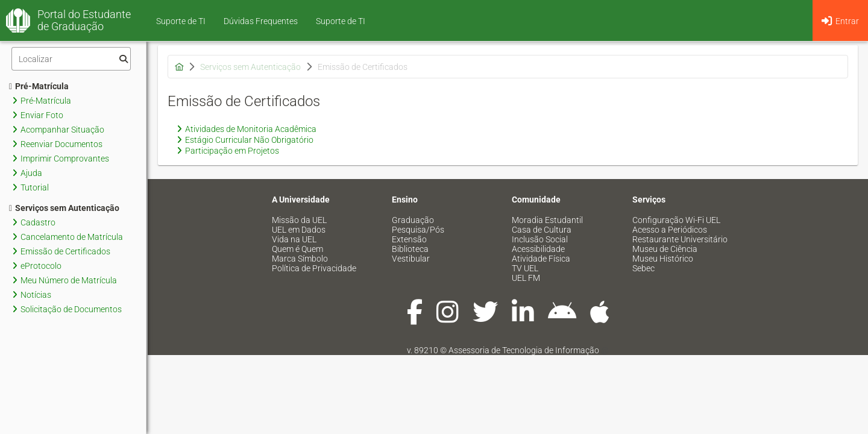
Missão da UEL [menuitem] (299, 220)
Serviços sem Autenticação (64, 208)
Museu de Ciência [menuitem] (665, 249)
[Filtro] (71, 59)
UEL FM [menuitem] (526, 278)
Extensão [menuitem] (409, 239)
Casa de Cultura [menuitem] (542, 230)
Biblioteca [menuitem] (410, 249)
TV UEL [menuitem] (525, 268)
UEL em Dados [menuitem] (299, 230)
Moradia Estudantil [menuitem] (547, 220)
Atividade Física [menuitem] (541, 259)
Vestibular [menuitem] (411, 259)
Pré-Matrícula (39, 86)
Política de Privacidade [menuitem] (314, 268)
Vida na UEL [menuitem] (294, 239)
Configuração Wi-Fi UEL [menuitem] (676, 220)
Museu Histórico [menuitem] (663, 259)
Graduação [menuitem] (413, 220)
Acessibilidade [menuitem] (538, 249)
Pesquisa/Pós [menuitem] (418, 230)
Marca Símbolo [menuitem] (300, 259)
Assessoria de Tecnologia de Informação (524, 350)
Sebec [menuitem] (643, 268)
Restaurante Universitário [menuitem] (680, 239)
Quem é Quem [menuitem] (297, 249)
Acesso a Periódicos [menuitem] (670, 230)
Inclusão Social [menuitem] (540, 239)
